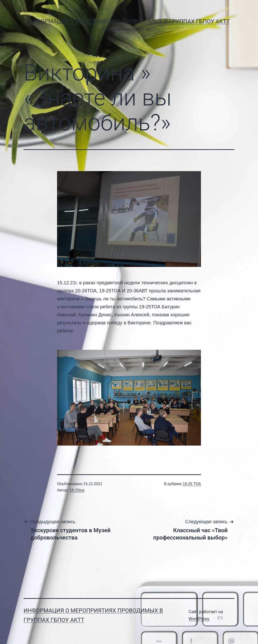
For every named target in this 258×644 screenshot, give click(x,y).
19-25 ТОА (192, 484)
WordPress (199, 619)
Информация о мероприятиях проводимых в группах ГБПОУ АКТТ (129, 21)
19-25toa (77, 490)
